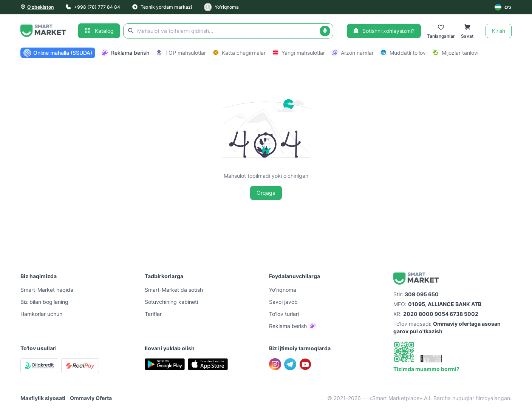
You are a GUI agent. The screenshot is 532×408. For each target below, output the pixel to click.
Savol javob (283, 302)
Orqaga (266, 193)
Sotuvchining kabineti (171, 302)
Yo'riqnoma (221, 7)
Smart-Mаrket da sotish (174, 290)
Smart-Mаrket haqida (47, 290)
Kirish (499, 31)
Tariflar (153, 314)
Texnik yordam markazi (162, 7)
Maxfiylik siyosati (43, 398)
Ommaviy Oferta (91, 398)
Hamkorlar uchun (41, 314)
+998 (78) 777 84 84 (93, 7)
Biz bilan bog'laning (44, 302)
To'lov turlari (284, 314)
